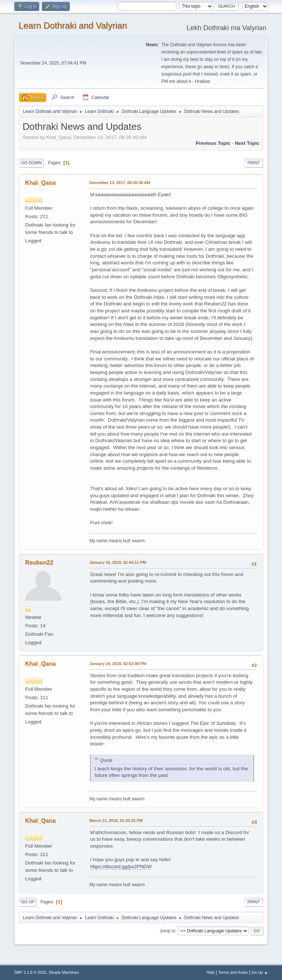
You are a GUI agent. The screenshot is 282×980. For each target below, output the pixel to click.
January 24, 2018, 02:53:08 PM (118, 664)
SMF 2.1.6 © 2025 (30, 972)
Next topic (247, 143)
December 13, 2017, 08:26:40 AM (120, 183)
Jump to (168, 931)
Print (254, 163)
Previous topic (213, 143)
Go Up (28, 902)
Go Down (31, 163)
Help (210, 972)
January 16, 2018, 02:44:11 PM (118, 562)
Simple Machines (64, 972)
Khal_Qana (40, 183)
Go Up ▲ (260, 972)
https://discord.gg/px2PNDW (121, 867)
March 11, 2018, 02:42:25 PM (116, 821)
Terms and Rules (233, 972)
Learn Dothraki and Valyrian (73, 25)
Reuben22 (39, 563)
